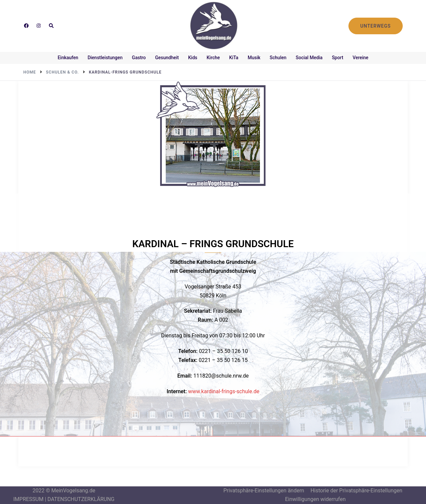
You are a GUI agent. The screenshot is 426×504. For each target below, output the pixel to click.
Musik (254, 58)
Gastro (139, 58)
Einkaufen (68, 58)
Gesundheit (167, 58)
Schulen (278, 58)
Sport (337, 58)
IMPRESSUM (28, 499)
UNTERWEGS (376, 26)
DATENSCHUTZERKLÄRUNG (81, 499)
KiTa (234, 58)
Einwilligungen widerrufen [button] (315, 499)
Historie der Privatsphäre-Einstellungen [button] (356, 491)
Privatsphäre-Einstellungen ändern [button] (264, 491)
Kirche (213, 58)
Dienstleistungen (105, 58)
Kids (193, 58)
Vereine (360, 58)
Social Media (309, 58)
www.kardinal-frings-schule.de (224, 391)
